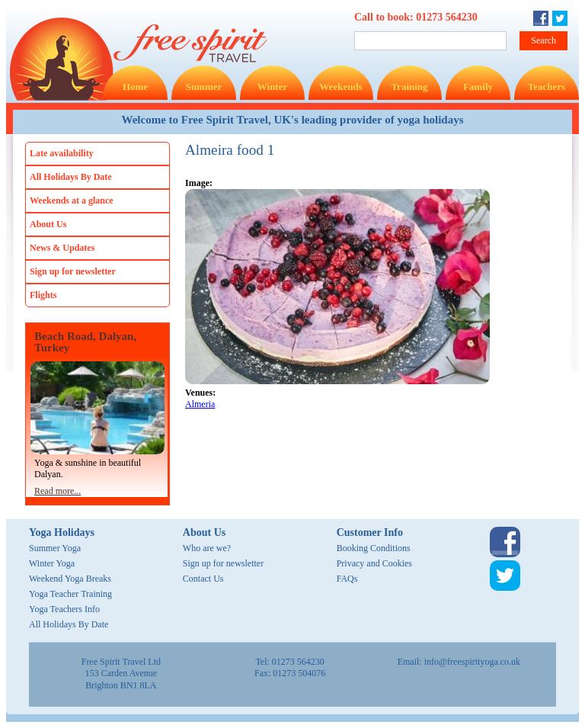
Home (135, 87)
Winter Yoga (52, 563)
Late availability (62, 153)
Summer (204, 87)
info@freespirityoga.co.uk (472, 662)
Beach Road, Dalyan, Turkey (85, 342)
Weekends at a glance (72, 200)
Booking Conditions (374, 548)
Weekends (340, 87)
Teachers (547, 87)
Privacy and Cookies (374, 563)
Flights (43, 295)
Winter (272, 87)
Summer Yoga (55, 548)
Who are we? (207, 548)
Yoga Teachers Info (64, 609)
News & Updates (62, 248)
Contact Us (203, 579)
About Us (48, 224)
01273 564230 (447, 17)
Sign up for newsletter (73, 271)
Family (478, 87)
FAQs (347, 579)
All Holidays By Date (71, 177)
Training (409, 87)
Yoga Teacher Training (70, 594)
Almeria (200, 404)
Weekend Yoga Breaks (70, 579)
